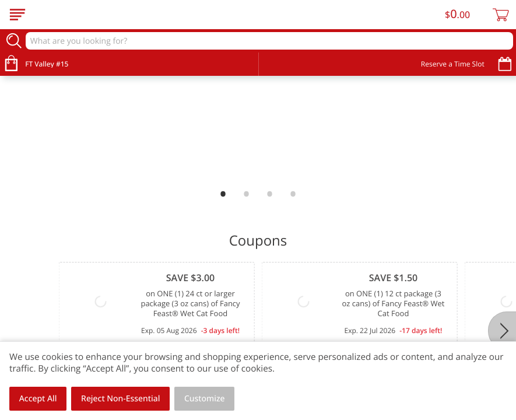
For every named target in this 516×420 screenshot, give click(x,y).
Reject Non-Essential (120, 399)
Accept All (38, 399)
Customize (205, 399)
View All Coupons (456, 293)
